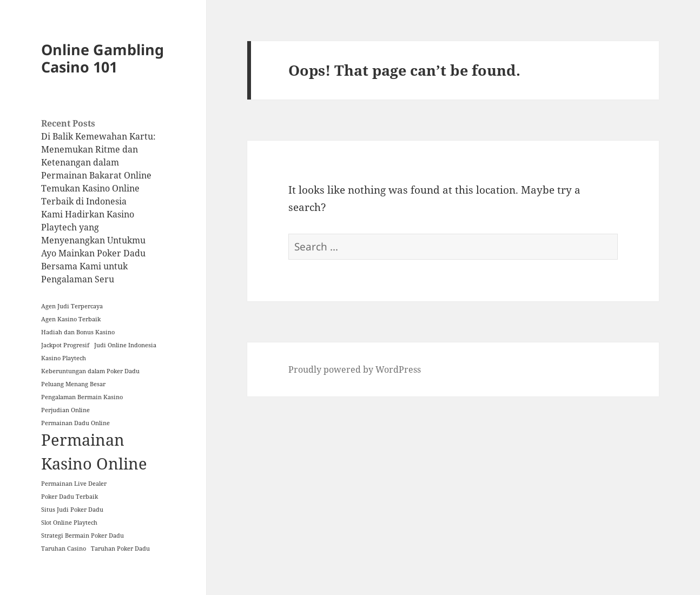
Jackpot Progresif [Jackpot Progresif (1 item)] (65, 345)
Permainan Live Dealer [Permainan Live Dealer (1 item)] (74, 484)
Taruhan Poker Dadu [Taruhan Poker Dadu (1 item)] (120, 548)
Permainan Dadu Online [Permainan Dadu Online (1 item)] (75, 423)
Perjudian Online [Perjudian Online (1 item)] (65, 410)
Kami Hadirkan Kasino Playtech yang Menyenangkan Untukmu (93, 227)
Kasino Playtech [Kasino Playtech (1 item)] (64, 358)
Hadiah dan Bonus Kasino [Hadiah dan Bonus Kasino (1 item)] (78, 332)
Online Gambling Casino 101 (103, 58)
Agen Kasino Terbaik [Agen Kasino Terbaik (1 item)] (71, 319)
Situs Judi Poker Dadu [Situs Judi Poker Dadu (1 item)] (72, 510)
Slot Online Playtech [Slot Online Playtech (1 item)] (69, 523)
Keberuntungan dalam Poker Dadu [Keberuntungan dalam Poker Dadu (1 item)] (90, 371)
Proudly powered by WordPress (355, 369)
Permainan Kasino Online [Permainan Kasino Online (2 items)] (94, 452)
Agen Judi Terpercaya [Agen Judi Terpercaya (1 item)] (72, 306)
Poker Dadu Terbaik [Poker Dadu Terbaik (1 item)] (70, 497)
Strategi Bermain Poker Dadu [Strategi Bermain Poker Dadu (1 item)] (82, 535)
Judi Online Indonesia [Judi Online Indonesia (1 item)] (125, 345)
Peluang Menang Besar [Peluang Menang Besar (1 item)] (73, 384)
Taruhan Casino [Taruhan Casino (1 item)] (64, 548)
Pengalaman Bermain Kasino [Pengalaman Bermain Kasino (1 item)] (82, 397)
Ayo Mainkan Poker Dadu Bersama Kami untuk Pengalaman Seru (93, 266)
